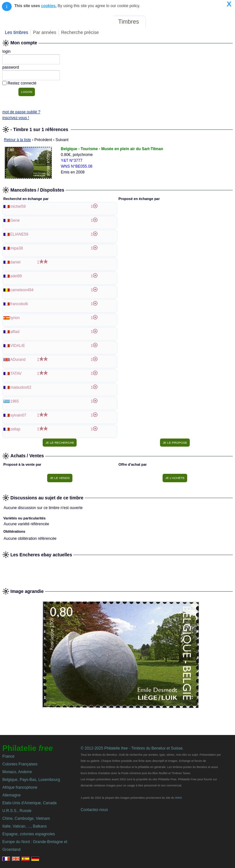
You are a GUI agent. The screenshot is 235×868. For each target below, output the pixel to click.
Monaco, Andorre (17, 772)
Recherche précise (80, 32)
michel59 (18, 206)
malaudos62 (21, 387)
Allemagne (11, 795)
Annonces (185, 22)
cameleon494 (22, 290)
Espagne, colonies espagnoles (29, 834)
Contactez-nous (94, 810)
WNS (179, 798)
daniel (16, 262)
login (6, 51)
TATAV (16, 373)
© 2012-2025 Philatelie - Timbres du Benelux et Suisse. (132, 748)
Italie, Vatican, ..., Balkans (24, 826)
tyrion (15, 318)
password (11, 67)
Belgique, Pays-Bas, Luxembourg (31, 780)
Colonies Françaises (20, 764)
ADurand (18, 360)
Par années (45, 32)
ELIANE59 (19, 234)
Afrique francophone (20, 787)
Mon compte (218, 22)
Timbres (129, 22)
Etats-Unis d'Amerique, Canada (29, 803)
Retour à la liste (17, 140)
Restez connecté (22, 83)
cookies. (49, 6)
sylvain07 (18, 415)
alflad (15, 332)
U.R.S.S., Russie (17, 811)
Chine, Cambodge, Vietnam (26, 818)
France (8, 756)
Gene (15, 220)
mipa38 (17, 248)
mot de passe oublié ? (21, 112)
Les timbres (16, 32)
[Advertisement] (118, 570)
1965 (15, 401)
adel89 (16, 276)
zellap (15, 429)
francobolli (19, 304)
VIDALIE (18, 346)
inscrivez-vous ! (16, 118)
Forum (159, 22)
